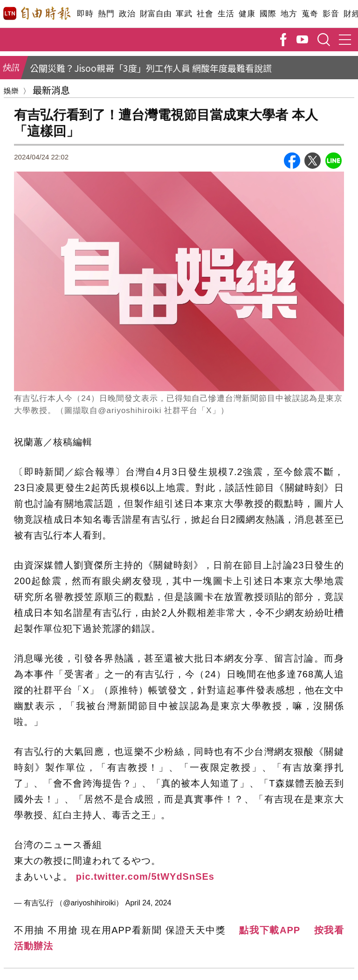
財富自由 (155, 14)
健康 (247, 14)
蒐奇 (310, 14)
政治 (127, 14)
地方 (289, 14)
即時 (85, 14)
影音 (331, 14)
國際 (268, 14)
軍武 (184, 14)
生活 (226, 14)
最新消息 (51, 90)
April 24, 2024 (148, 903)
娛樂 (11, 90)
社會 (205, 14)
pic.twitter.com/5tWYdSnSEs (145, 876)
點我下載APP (270, 930)
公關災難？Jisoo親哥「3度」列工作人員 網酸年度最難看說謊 (151, 68)
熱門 (106, 14)
